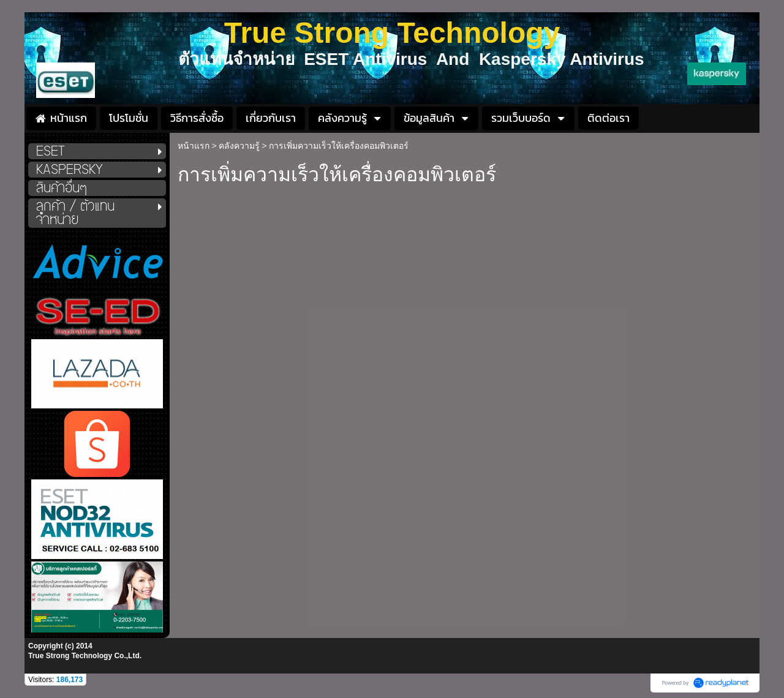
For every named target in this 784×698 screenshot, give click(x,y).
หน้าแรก (194, 146)
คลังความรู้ (239, 146)
